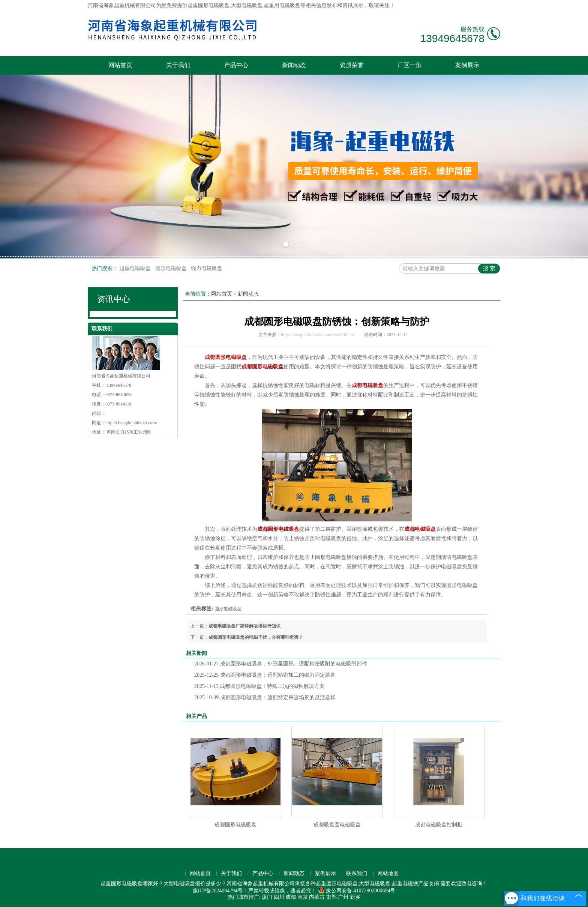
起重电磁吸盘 (136, 268)
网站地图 (388, 873)
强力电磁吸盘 (207, 268)
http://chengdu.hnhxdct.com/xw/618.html (318, 335)
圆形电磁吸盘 (172, 268)
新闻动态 (294, 65)
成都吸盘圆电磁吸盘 (337, 825)
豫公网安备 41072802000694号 (357, 891)
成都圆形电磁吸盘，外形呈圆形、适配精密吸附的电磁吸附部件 (281, 664)
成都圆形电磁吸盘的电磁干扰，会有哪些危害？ (256, 637)
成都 (291, 897)
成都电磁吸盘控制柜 (439, 825)
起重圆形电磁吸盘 (208, 5)
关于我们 (178, 65)
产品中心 (236, 65)
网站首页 (120, 65)
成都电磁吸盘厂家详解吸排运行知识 (244, 626)
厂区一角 (409, 65)
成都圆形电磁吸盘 (235, 825)
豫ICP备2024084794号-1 (220, 891)
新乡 (355, 897)
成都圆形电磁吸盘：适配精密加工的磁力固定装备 (265, 675)
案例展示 (467, 65)
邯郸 (331, 897)
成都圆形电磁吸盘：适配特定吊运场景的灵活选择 (265, 698)
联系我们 (357, 873)
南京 (303, 897)
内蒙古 (317, 897)
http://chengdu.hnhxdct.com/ (131, 423)
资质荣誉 (352, 65)
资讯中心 (114, 299)
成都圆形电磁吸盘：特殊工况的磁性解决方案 (259, 686)
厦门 (267, 897)
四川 (279, 897)
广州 (343, 897)
